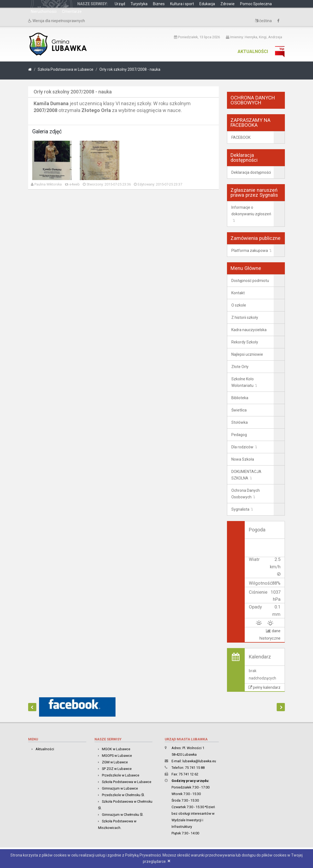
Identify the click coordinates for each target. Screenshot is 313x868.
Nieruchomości (44, 11)
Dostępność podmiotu (250, 281)
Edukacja (207, 4)
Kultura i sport (182, 4)
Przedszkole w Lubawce (121, 775)
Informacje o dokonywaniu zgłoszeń (251, 211)
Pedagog (239, 435)
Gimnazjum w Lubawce (120, 788)
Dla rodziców (242, 447)
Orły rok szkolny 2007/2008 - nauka (130, 69)
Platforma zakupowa (250, 251)
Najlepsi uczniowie (247, 354)
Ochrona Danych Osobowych (246, 494)
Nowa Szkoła (243, 459)
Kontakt (238, 293)
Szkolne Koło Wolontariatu (243, 382)
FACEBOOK (241, 137)
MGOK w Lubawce (116, 749)
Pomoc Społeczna (256, 4)
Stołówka (240, 422)
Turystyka (139, 4)
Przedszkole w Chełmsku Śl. (123, 795)
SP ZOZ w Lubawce (117, 769)
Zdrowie (228, 4)
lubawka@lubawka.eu (199, 761)
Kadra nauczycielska (249, 330)
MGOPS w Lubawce (117, 756)
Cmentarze (72, 11)
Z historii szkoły (245, 317)
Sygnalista (240, 509)
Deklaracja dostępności (251, 172)
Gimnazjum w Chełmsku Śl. (123, 815)
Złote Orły (240, 367)
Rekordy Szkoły (245, 342)
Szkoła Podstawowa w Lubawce (66, 69)
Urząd (120, 4)
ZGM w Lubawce (115, 762)
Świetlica (239, 410)
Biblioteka (240, 398)
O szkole (239, 305)
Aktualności (253, 52)
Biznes (159, 4)
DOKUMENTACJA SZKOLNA (246, 475)
